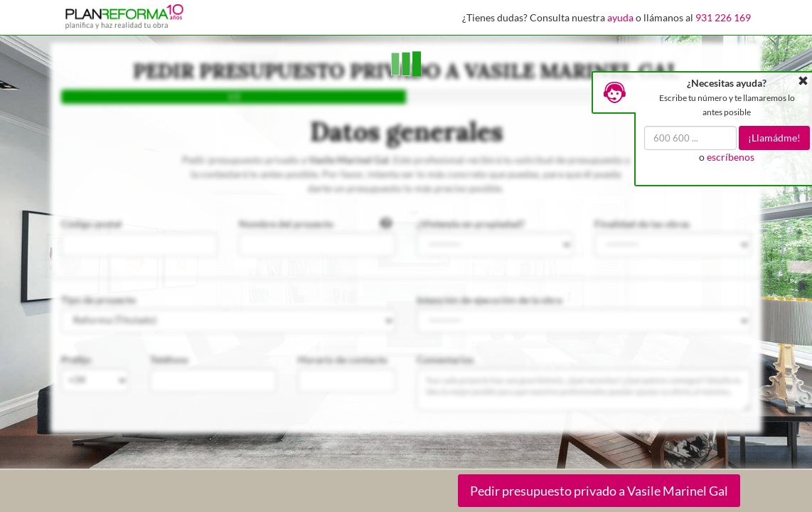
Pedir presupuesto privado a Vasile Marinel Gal (599, 491)
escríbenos (731, 157)
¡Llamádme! (774, 138)
